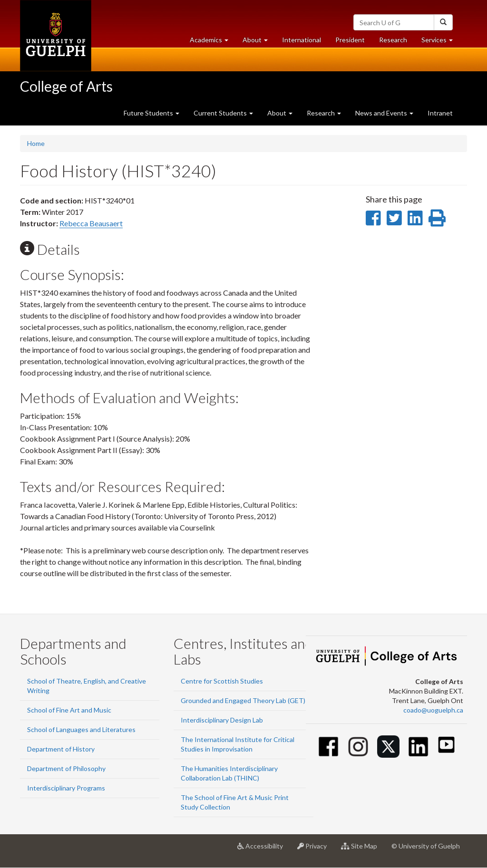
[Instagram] (358, 747)
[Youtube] (446, 745)
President (350, 40)
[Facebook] (328, 747)
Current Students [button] (223, 113)
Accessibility (264, 849)
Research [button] (324, 113)
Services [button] (441, 42)
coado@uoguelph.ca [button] (433, 710)
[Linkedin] (418, 747)
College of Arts (66, 86)
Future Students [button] (151, 113)
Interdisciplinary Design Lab (222, 720)
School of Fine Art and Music (69, 710)
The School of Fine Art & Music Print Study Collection (235, 802)
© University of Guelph (426, 846)
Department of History (61, 749)
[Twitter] (388, 747)
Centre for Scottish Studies (222, 681)
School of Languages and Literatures (81, 729)
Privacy (316, 849)
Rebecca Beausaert (91, 223)
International (302, 40)
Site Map (363, 849)
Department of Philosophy (66, 768)
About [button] (259, 42)
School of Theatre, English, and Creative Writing (87, 686)
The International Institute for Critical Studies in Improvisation (238, 744)
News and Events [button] (384, 113)
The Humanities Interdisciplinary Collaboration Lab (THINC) (229, 773)
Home (36, 143)
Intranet (440, 113)
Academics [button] (213, 42)
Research (397, 42)
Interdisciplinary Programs (66, 788)
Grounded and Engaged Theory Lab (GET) (243, 700)
